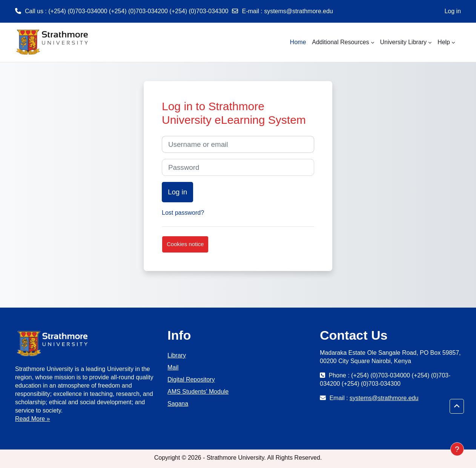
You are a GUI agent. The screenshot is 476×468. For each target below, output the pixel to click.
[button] (457, 406)
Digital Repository (191, 379)
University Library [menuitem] (404, 42)
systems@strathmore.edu (299, 11)
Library (177, 355)
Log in (453, 11)
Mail (173, 367)
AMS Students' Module (198, 392)
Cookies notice (185, 244)
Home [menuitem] (298, 42)
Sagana (178, 404)
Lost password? (183, 213)
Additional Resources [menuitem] (340, 42)
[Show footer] (457, 449)
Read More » (33, 419)
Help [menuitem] (444, 42)
